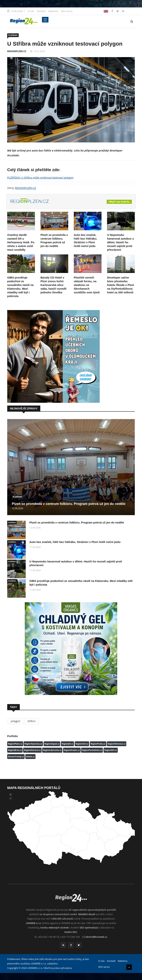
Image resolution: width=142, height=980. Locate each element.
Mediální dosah (87, 914)
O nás (31, 11)
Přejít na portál (119, 202)
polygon (16, 721)
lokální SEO (71, 932)
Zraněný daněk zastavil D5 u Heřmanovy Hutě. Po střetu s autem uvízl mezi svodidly (21, 242)
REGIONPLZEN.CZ (17, 51)
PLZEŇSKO (13, 35)
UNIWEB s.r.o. (34, 923)
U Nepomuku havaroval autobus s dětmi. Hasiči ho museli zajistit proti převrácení (120, 242)
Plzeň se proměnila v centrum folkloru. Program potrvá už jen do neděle (69, 504)
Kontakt (41, 11)
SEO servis (67, 11)
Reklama (53, 11)
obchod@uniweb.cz (96, 937)
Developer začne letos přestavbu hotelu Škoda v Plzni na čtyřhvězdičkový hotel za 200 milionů (121, 285)
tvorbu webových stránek (55, 928)
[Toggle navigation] (45, 20)
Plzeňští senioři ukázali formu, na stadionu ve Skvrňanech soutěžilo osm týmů (87, 285)
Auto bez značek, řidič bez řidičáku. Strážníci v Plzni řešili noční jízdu (75, 542)
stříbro (31, 721)
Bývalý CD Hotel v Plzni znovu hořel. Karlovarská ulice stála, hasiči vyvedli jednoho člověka (53, 285)
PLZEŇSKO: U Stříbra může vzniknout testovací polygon (40, 178)
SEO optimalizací (89, 928)
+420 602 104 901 (47, 937)
